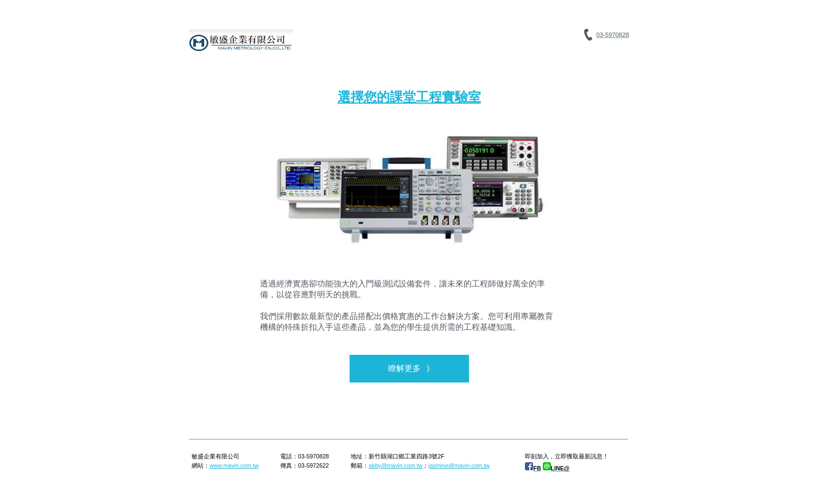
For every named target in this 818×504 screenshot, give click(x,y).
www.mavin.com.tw (234, 465)
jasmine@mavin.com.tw (459, 465)
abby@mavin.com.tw (395, 465)
